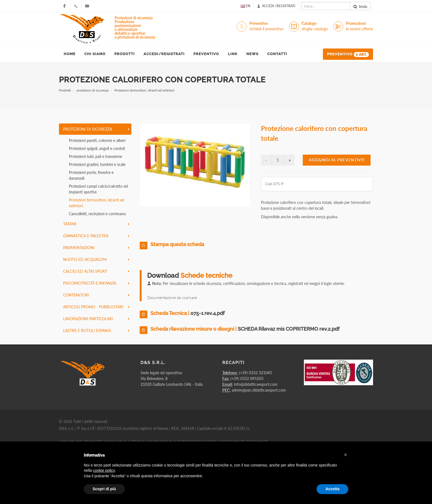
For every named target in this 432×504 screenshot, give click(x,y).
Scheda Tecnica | (187, 313)
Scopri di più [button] (104, 489)
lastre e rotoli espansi (96, 331)
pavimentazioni (96, 248)
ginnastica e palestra (96, 236)
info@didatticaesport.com (256, 384)
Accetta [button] (332, 489)
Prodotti (65, 90)
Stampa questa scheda (177, 244)
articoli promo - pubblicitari (96, 307)
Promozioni (360, 26)
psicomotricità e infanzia (96, 283)
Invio (360, 7)
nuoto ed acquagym (96, 259)
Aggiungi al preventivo (337, 160)
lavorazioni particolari (96, 319)
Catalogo (315, 26)
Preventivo (266, 26)
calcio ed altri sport (96, 271)
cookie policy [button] (104, 470)
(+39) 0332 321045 (255, 373)
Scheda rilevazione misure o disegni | (245, 329)
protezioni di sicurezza (93, 90)
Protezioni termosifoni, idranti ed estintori (144, 90)
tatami (96, 224)
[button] (345, 455)
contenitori (96, 295)
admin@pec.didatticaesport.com (259, 390)
